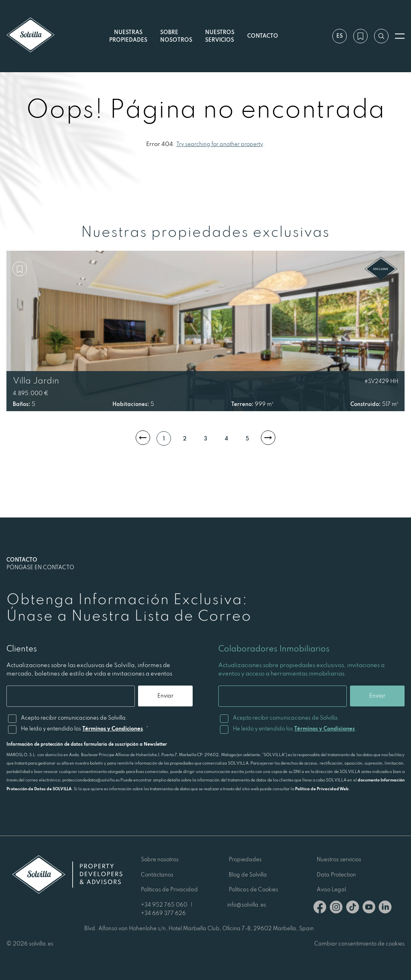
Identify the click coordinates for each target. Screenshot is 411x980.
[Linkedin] (385, 908)
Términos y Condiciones (113, 728)
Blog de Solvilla (248, 874)
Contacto (263, 36)
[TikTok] (353, 908)
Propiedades (245, 859)
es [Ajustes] (340, 36)
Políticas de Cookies (253, 889)
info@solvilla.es (247, 905)
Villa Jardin (36, 380)
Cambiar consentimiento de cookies (359, 943)
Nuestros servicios (220, 36)
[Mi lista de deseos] (360, 36)
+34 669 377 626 (163, 913)
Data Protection (336, 874)
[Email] (71, 696)
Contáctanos (157, 874)
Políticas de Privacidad (169, 889)
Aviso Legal (331, 889)
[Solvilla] (31, 36)
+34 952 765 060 (164, 905)
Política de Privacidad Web (322, 789)
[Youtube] (369, 908)
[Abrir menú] (400, 36)
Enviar (165, 696)
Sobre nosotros (160, 859)
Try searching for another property (220, 144)
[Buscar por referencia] (381, 36)
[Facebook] (320, 908)
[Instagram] (336, 908)
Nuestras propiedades (128, 36)
